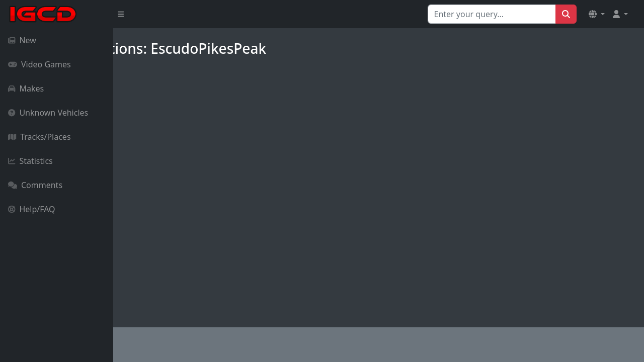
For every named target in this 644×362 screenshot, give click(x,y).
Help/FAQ (32, 209)
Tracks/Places (39, 137)
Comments (35, 185)
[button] (597, 14)
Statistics (30, 161)
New (22, 40)
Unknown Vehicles (48, 113)
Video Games (39, 64)
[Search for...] (492, 14)
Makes (26, 88)
